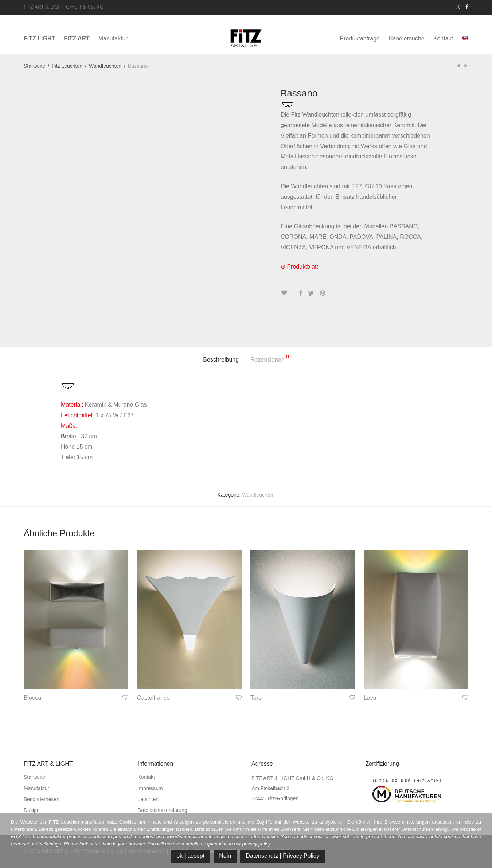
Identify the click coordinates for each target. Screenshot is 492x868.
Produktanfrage (360, 38)
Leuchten (148, 799)
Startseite (34, 66)
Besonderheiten (42, 799)
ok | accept (190, 856)
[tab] (221, 360)
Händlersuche (407, 38)
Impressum (150, 788)
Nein (225, 856)
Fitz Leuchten (67, 66)
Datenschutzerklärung (163, 810)
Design (32, 810)
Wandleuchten (105, 66)
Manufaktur (113, 38)
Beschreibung (221, 360)
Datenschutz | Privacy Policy (282, 856)
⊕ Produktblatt (299, 267)
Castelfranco (153, 698)
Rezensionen (270, 358)
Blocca (32, 698)
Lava (370, 698)
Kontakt (443, 38)
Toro (256, 698)
